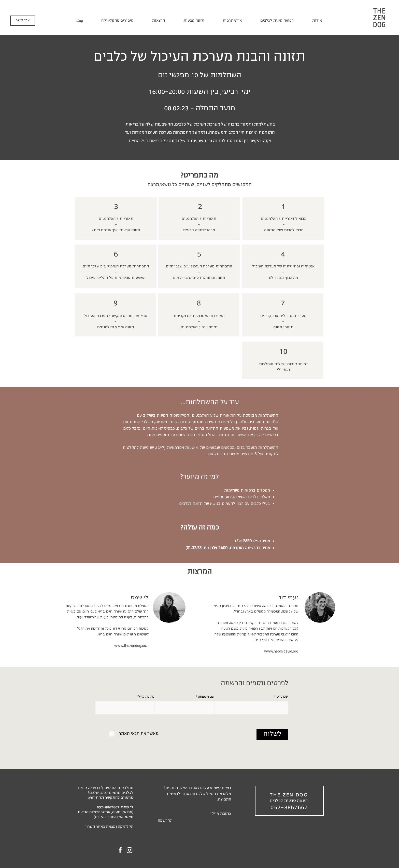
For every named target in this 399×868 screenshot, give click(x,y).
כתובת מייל (146, 697)
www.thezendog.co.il (131, 646)
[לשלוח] (272, 734)
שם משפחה (206, 697)
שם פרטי (282, 697)
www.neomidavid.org (281, 651)
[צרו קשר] (23, 21)
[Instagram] (130, 850)
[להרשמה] (165, 821)
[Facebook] (120, 850)
